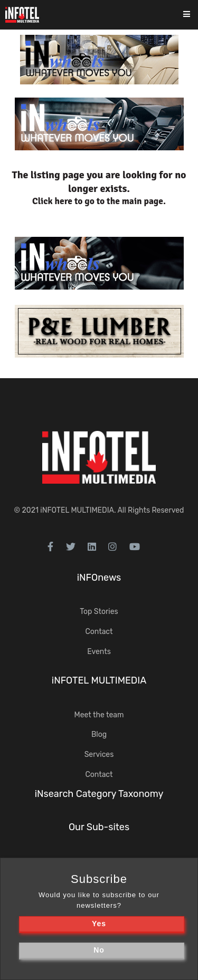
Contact (99, 632)
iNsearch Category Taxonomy (99, 794)
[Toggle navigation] (194, 15)
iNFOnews (99, 578)
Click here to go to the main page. (99, 201)
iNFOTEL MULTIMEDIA (77, 510)
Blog (99, 734)
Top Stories (99, 612)
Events (99, 652)
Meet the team (99, 715)
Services (99, 755)
